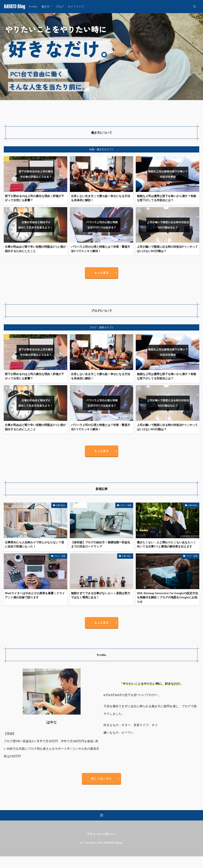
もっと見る (102, 273)
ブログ (60, 6)
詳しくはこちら (101, 778)
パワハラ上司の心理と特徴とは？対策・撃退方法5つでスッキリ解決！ (101, 249)
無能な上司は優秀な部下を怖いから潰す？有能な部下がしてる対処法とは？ (166, 198)
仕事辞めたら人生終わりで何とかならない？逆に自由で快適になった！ (34, 544)
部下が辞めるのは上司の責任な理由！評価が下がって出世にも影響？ (34, 198)
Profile (33, 6)
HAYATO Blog (14, 7)
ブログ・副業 (126, 505)
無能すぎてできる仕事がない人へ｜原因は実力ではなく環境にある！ (101, 595)
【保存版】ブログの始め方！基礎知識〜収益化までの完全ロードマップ (101, 544)
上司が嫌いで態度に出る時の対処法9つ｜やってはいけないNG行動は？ (167, 249)
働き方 (45, 6)
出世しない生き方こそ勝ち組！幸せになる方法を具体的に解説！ (101, 198)
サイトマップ (76, 6)
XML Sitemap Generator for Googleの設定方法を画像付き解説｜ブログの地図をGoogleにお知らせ (167, 597)
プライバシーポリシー (102, 834)
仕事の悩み (61, 505)
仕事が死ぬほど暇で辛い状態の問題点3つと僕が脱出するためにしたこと (35, 249)
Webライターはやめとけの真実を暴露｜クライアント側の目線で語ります (35, 595)
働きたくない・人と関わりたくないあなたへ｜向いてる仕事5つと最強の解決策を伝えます (166, 544)
